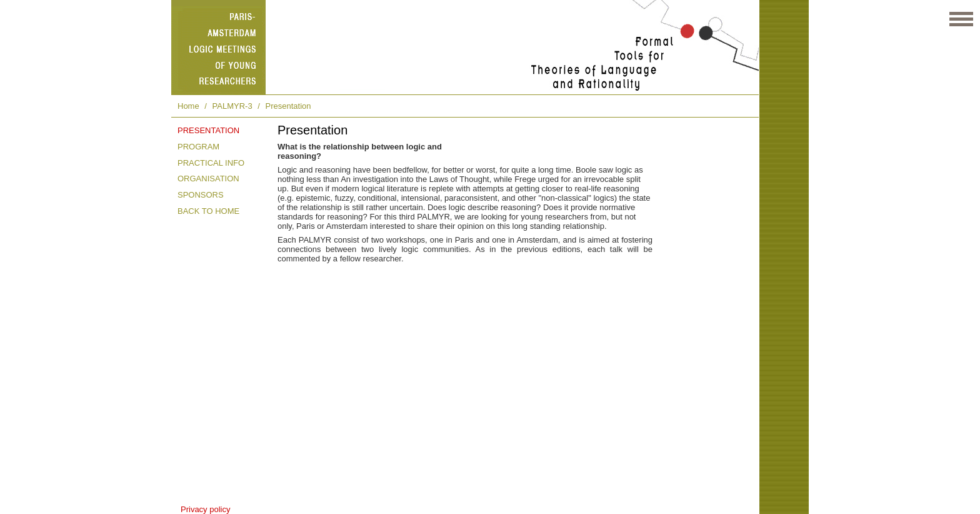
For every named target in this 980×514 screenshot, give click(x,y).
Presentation (288, 106)
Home (188, 106)
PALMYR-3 (232, 106)
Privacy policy (205, 509)
